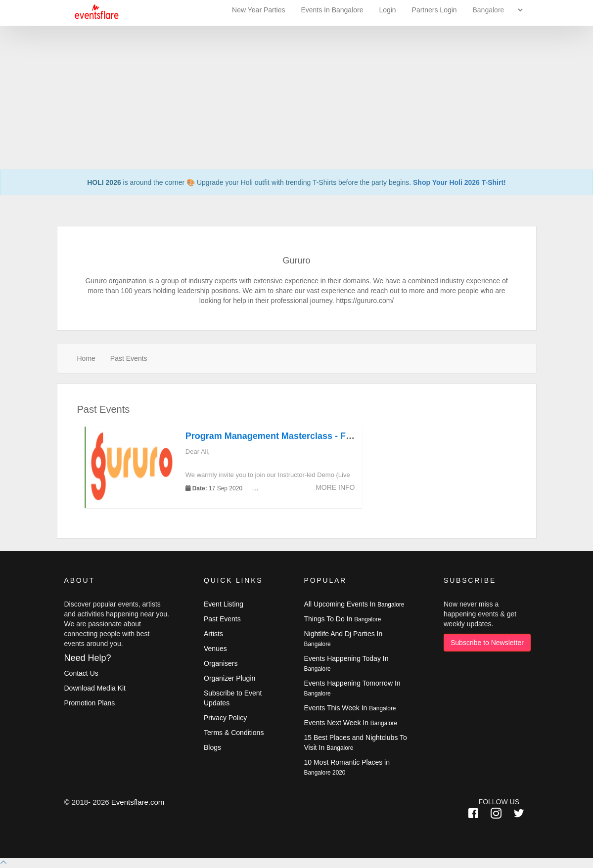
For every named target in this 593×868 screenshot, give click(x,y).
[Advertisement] (296, 69)
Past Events (129, 358)
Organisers (221, 663)
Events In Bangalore (333, 10)
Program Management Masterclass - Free (272, 436)
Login (387, 10)
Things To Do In (343, 619)
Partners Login (434, 10)
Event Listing (224, 604)
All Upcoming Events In (354, 604)
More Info (335, 487)
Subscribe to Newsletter (487, 643)
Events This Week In (350, 708)
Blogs (212, 747)
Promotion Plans (90, 703)
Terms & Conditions (234, 733)
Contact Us (81, 673)
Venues (215, 649)
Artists (213, 634)
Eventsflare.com (138, 802)
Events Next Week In (351, 723)
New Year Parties (258, 10)
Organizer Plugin (229, 678)
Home (86, 358)
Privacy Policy (225, 718)
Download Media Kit (95, 688)
